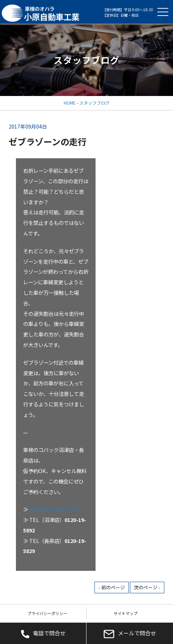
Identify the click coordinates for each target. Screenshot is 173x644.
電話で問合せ (43, 633)
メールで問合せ (130, 633)
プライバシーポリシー (47, 613)
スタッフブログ (94, 103)
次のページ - (147, 587)
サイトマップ (126, 613)
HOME (70, 103)
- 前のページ (112, 587)
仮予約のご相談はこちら (57, 509)
